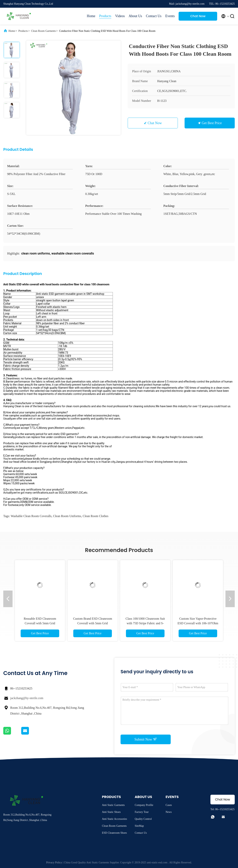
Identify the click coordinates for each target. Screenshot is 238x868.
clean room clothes (96, 516)
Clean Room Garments (43, 31)
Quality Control (143, 819)
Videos (120, 16)
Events (170, 16)
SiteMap (139, 826)
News (169, 812)
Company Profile (144, 805)
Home (91, 16)
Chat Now (198, 16)
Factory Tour (142, 812)
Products (105, 16)
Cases (169, 805)
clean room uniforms (67, 516)
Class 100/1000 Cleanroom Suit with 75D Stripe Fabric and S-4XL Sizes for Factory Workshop (145, 623)
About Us (135, 16)
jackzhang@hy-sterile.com (27, 698)
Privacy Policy (54, 863)
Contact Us (154, 16)
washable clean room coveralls (31, 516)
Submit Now (146, 739)
